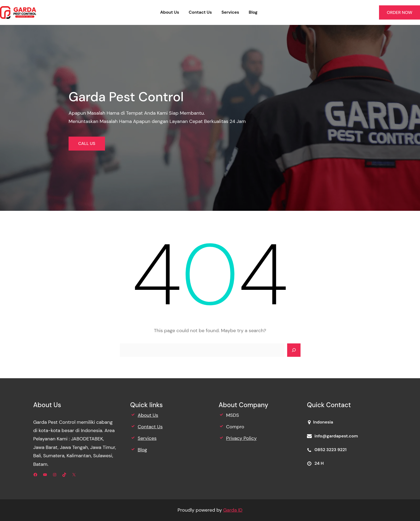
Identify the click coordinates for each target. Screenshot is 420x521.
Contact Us (150, 427)
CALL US (87, 143)
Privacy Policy (241, 438)
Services (147, 438)
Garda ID (233, 510)
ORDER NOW (400, 12)
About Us (148, 415)
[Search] (294, 350)
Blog (142, 450)
